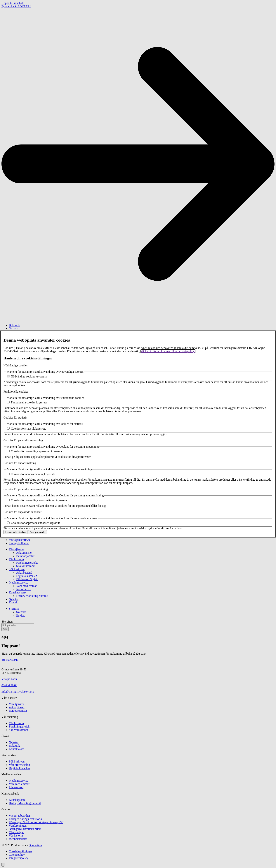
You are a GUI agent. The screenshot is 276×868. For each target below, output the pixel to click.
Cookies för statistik (15, 418)
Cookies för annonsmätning (20, 463)
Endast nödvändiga (15, 532)
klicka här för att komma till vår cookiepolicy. (168, 351)
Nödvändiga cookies (16, 365)
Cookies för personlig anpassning (23, 440)
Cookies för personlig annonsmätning (26, 489)
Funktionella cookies (16, 392)
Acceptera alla (37, 532)
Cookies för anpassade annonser (22, 512)
